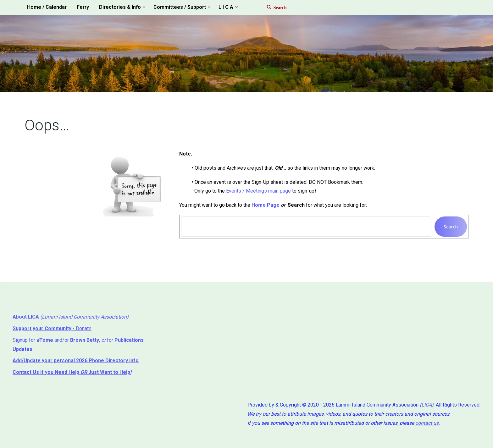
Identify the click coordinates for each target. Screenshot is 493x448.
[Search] (273, 8)
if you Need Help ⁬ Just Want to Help (71, 372)
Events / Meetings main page (258, 191)
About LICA (26, 317)
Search (451, 227)
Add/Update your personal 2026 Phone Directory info (76, 361)
